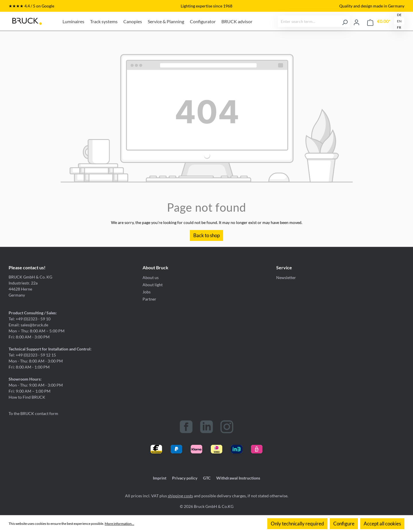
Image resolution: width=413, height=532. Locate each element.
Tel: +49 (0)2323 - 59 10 (30, 319)
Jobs (147, 292)
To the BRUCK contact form (33, 413)
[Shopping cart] (379, 21)
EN (399, 21)
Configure (344, 524)
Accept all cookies (382, 524)
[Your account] (356, 21)
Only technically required (297, 524)
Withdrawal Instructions (238, 478)
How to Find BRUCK (27, 397)
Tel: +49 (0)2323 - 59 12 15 (32, 355)
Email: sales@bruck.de (28, 325)
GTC (207, 478)
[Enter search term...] (309, 21)
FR (399, 27)
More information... (119, 524)
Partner (149, 299)
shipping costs (180, 496)
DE (399, 15)
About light (153, 285)
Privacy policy (185, 478)
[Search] (345, 21)
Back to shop (206, 235)
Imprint (160, 478)
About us (151, 277)
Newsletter (286, 277)
